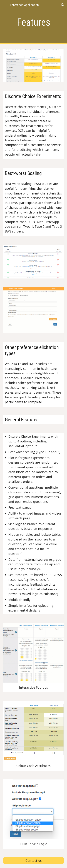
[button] (4, 5)
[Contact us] (34, 861)
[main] (34, 22)
